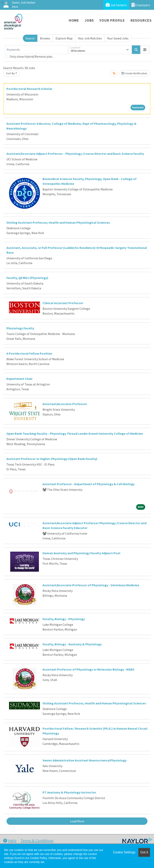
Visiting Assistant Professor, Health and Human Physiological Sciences (58, 222)
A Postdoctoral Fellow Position (29, 353)
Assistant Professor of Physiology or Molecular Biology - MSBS (88, 669)
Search (30, 38)
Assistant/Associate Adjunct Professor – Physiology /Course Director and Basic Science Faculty (75, 154)
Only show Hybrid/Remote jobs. (31, 56)
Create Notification (134, 73)
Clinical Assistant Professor (63, 303)
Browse (45, 38)
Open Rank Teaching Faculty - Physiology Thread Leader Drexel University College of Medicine (75, 433)
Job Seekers (116, 5)
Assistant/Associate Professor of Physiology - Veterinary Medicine (91, 585)
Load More (77, 821)
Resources (141, 20)
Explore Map (64, 38)
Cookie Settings (124, 852)
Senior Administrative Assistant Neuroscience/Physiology (85, 760)
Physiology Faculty (20, 328)
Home (74, 20)
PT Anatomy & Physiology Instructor (69, 792)
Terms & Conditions (37, 840)
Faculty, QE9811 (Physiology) (27, 278)
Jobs (89, 20)
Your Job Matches (90, 38)
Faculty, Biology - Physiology (64, 619)
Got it (144, 852)
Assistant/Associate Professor (65, 404)
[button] (145, 50)
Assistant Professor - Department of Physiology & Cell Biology (89, 484)
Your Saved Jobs (118, 38)
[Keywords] (36, 50)
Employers (141, 5)
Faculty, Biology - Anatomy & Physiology (72, 644)
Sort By (10, 73)
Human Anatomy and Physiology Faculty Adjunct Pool (81, 553)
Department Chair (19, 379)
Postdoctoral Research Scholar (29, 89)
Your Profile (112, 20)
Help (10, 840)
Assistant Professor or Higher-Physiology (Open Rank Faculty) (52, 459)
